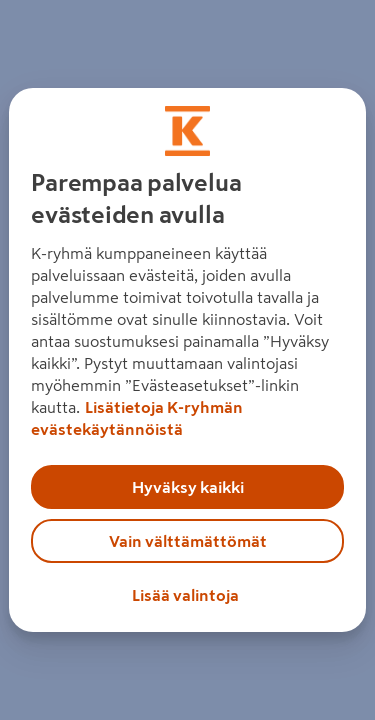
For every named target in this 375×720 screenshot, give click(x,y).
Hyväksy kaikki (188, 487)
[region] (187, 360)
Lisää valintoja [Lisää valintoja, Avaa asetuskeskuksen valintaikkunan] (185, 595)
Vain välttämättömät (188, 541)
